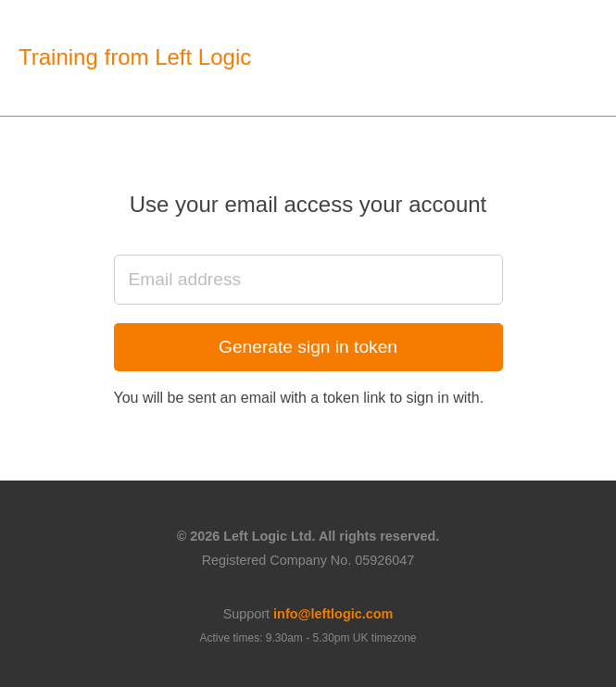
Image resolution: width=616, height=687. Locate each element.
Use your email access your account (308, 204)
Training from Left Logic (135, 57)
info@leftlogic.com (333, 614)
